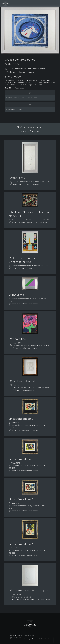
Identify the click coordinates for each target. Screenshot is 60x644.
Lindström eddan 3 (21, 499)
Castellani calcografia (24, 381)
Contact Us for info (14, 110)
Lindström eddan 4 (21, 544)
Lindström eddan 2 (21, 419)
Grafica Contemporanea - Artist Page (22, 98)
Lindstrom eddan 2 (21, 459)
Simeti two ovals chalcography (29, 590)
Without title (18, 178)
